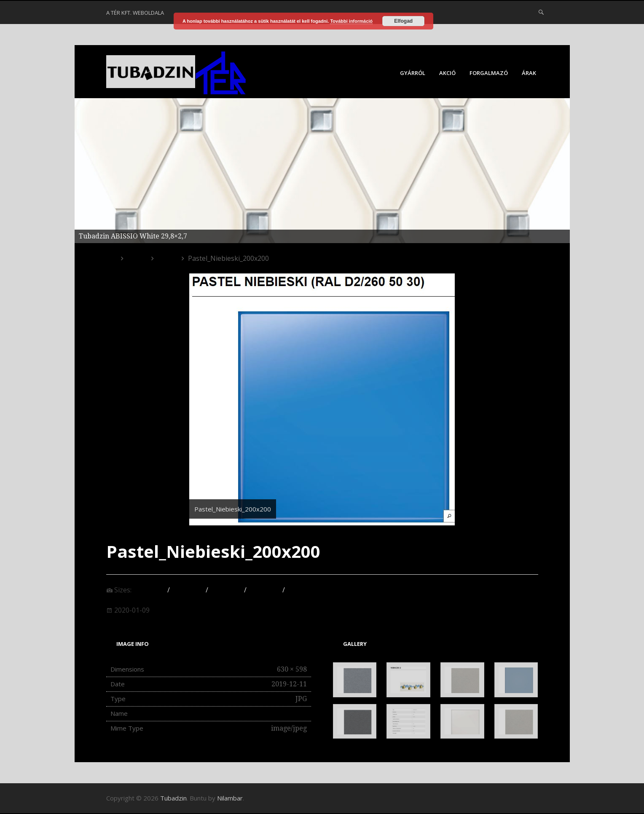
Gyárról (413, 73)
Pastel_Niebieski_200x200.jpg (260, 714)
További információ (351, 21)
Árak (529, 73)
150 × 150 (149, 590)
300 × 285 (188, 590)
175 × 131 (226, 590)
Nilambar (230, 798)
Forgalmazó (489, 73)
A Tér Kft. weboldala (135, 13)
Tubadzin (173, 798)
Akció (447, 73)
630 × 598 (303, 590)
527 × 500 (264, 590)
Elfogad (403, 21)
